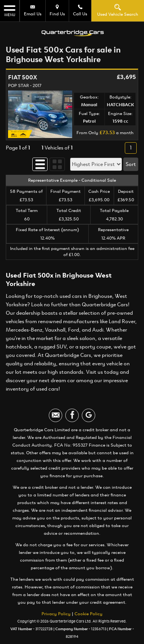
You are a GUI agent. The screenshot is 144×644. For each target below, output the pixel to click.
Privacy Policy (56, 612)
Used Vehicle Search (118, 10)
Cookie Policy (89, 612)
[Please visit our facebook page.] (72, 413)
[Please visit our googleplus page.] (89, 413)
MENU (10, 11)
